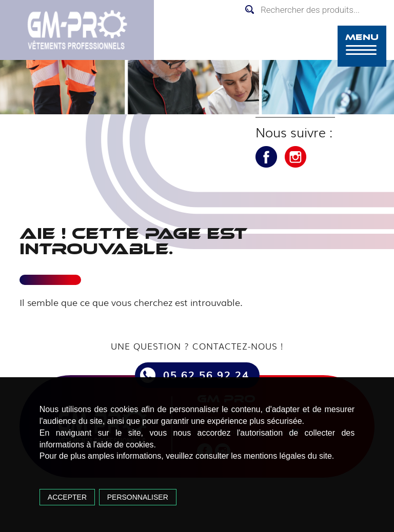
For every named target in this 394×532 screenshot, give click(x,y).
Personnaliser (138, 497)
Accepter (67, 497)
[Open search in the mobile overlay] (317, 10)
